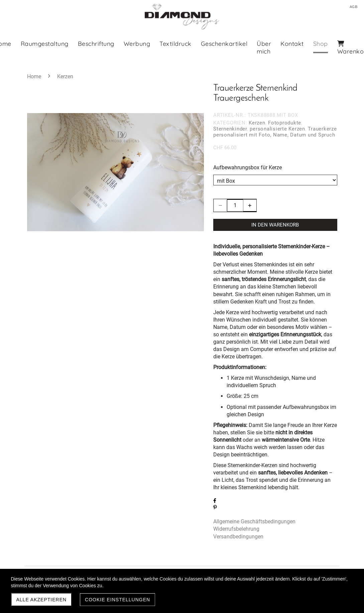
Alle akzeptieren (42, 600)
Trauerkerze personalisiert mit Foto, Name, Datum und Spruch (275, 132)
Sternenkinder (230, 129)
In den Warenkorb (275, 225)
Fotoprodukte (285, 123)
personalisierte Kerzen (277, 129)
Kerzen (257, 123)
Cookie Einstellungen (117, 600)
